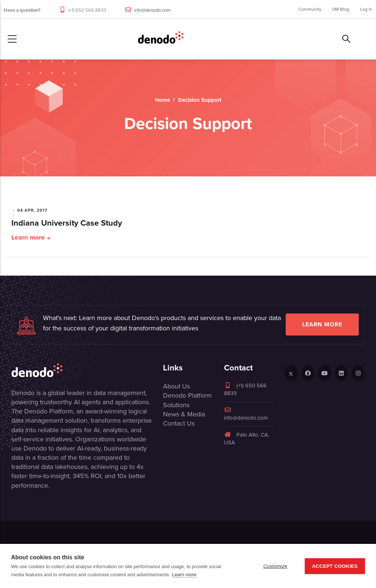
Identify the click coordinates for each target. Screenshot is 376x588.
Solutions (176, 405)
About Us (176, 386)
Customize (275, 566)
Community (310, 9)
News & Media (184, 414)
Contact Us (179, 423)
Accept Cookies (335, 566)
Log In (366, 9)
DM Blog (341, 9)
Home (162, 100)
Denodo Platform (187, 395)
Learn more (28, 237)
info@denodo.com (152, 10)
